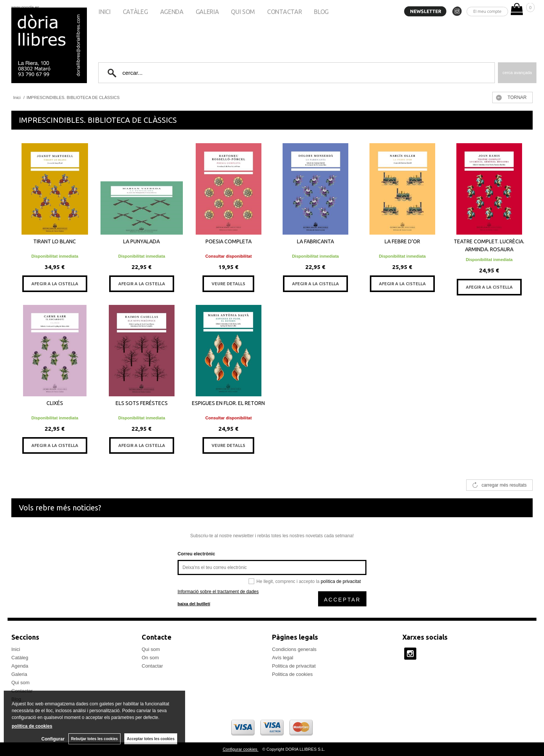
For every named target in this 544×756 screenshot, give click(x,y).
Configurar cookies (240, 749)
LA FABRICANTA (315, 241)
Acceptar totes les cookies (151, 739)
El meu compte (488, 11)
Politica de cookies (292, 674)
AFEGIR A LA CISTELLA (55, 284)
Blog (321, 12)
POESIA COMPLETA (229, 241)
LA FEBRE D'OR (402, 241)
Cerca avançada (517, 73)
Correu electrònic (196, 554)
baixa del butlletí (194, 604)
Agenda (172, 12)
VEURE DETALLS (228, 284)
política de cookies (32, 726)
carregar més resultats (504, 485)
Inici (104, 12)
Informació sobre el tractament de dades (218, 592)
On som (150, 658)
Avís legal (283, 658)
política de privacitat (341, 581)
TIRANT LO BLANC (55, 241)
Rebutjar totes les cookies (94, 739)
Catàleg (135, 12)
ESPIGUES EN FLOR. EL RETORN (228, 403)
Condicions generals (294, 649)
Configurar (53, 739)
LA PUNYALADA (141, 241)
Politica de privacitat (294, 666)
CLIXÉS (55, 403)
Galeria (207, 12)
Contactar (284, 12)
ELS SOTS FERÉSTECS (142, 403)
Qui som (243, 12)
